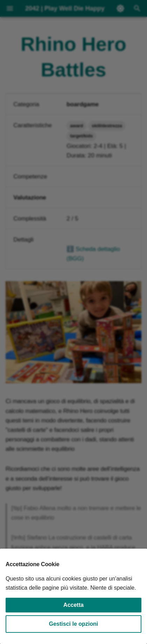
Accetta (73, 605)
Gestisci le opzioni (73, 624)
